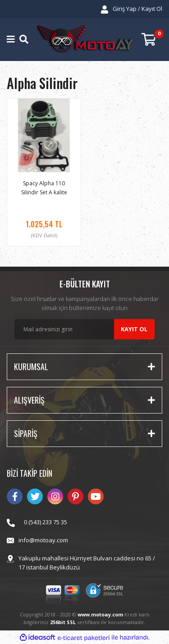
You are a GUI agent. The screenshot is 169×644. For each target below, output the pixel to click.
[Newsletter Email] (84, 329)
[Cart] (152, 40)
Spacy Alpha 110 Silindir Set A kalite (44, 188)
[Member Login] (132, 9)
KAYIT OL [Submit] (134, 329)
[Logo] (85, 40)
